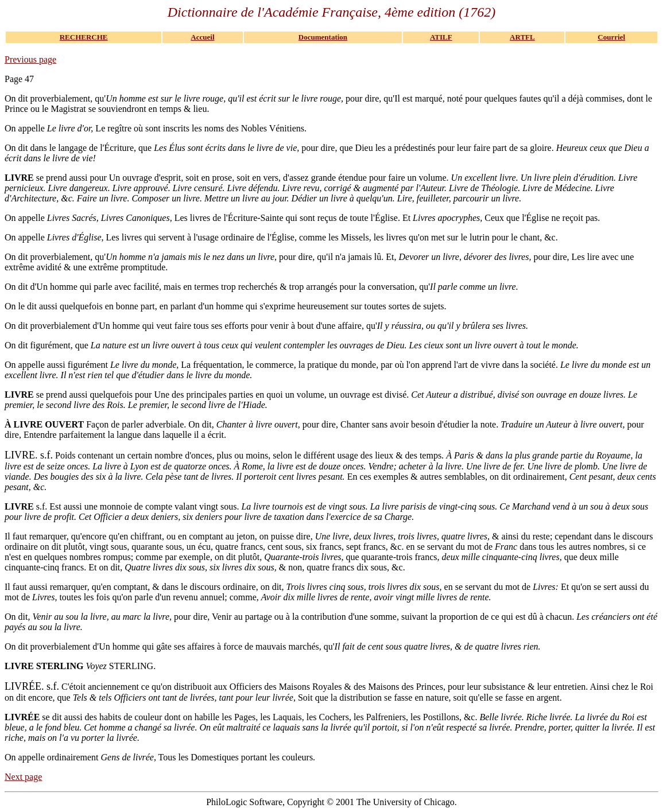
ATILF (441, 37)
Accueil (202, 37)
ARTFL (522, 37)
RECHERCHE (84, 37)
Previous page (30, 59)
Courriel (611, 37)
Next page (23, 777)
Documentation (323, 37)
